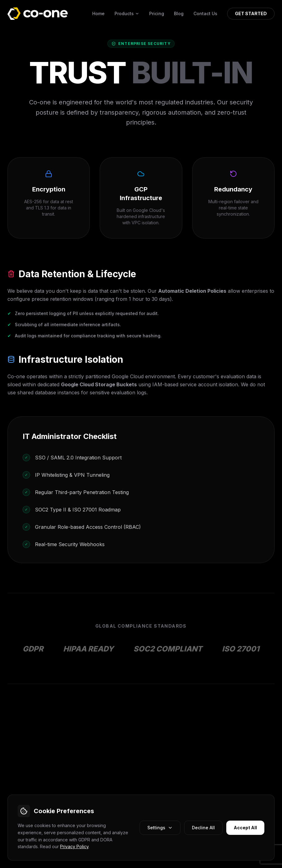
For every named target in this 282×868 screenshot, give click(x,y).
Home (98, 13)
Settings (160, 828)
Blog (179, 13)
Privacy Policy (74, 846)
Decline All (203, 828)
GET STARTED (251, 13)
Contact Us (205, 13)
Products (127, 13)
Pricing (157, 13)
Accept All (245, 828)
